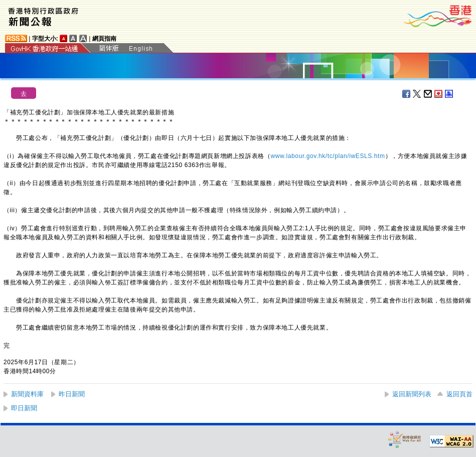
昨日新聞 (72, 394)
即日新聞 (24, 408)
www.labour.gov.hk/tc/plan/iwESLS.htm (328, 156)
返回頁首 (459, 394)
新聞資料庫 (27, 394)
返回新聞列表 (412, 394)
